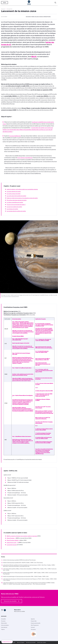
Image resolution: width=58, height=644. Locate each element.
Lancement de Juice (12, 545)
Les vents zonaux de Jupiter (14, 194)
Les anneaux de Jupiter (12, 209)
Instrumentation (5, 625)
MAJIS (34, 57)
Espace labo (34, 621)
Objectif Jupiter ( (11, 538)
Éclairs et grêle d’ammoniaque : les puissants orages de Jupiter (22, 198)
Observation (4, 623)
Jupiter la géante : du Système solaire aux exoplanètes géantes (22, 189)
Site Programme (35, 625)
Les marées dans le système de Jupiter (16, 211)
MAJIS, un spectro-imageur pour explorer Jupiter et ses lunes (22, 536)
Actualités (10, 9)
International (4, 627)
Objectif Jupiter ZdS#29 (13, 540)
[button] (7, 642)
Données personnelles (31, 642)
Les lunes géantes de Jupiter (14, 192)
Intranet (33, 627)
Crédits (14, 642)
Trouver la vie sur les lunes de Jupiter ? (16, 205)
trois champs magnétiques (25, 158)
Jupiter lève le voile (11, 543)
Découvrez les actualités (10, 601)
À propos (3, 621)
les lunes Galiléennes (15, 136)
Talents (3, 629)
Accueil (3, 9)
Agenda (33, 619)
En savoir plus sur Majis (18, 336)
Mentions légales (21, 642)
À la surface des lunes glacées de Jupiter (17, 200)
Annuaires (33, 629)
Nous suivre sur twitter (20, 611)
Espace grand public (36, 623)
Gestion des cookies (42, 642)
